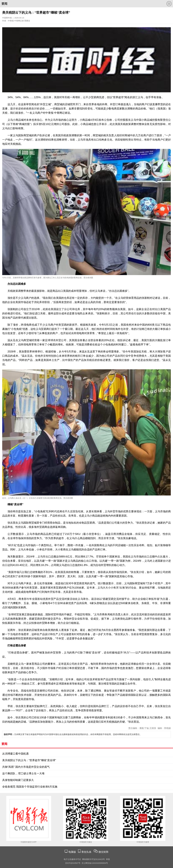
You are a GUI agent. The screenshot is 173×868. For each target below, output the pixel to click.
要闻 (4, 4)
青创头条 (87, 852)
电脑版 (72, 852)
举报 (108, 859)
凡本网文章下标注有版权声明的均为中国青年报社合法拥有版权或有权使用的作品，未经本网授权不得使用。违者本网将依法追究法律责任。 (73, 734)
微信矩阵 (103, 852)
